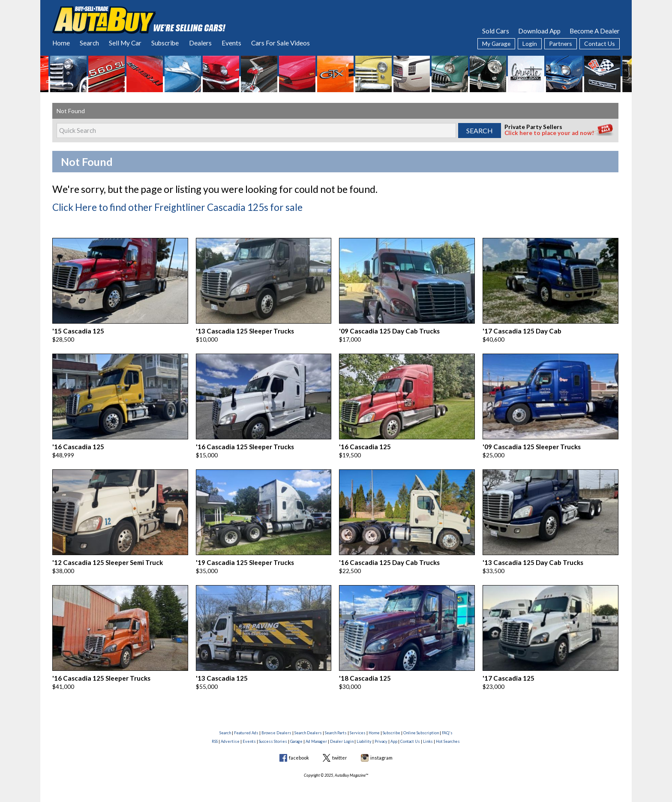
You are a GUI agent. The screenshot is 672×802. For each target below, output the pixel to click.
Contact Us (600, 44)
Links (428, 736)
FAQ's (447, 728)
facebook (299, 752)
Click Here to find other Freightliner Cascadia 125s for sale (169, 206)
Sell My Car (125, 43)
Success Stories (273, 736)
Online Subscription (421, 728)
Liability (364, 736)
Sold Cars (496, 31)
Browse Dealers (276, 728)
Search (89, 43)
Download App (539, 31)
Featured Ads (246, 728)
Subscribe (165, 43)
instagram (381, 752)
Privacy (381, 736)
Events (231, 43)
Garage (296, 736)
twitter (340, 752)
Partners (561, 44)
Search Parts (336, 728)
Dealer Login (342, 736)
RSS (215, 736)
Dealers (200, 43)
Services (358, 728)
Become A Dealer (595, 31)
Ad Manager (316, 736)
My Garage (496, 44)
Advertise (230, 736)
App (394, 736)
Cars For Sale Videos (280, 43)
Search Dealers (308, 728)
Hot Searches (448, 736)
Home (61, 43)
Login (530, 44)
